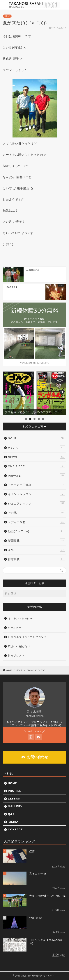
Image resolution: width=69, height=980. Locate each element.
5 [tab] (43, 419)
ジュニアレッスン (37, 503)
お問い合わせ (35, 757)
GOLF (7, 16)
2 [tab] (30, 419)
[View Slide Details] (34, 393)
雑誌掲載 (37, 559)
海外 (37, 550)
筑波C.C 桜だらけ (19, 647)
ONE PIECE (37, 466)
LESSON (14, 799)
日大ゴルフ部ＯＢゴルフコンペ (27, 637)
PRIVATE (37, 475)
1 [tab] (26, 419)
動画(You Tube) (37, 531)
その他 (37, 512)
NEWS (37, 457)
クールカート (16, 628)
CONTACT (15, 829)
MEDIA (37, 447)
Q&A (11, 814)
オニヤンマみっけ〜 (20, 619)
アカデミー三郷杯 (37, 484)
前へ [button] (7, 392)
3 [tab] (34, 419)
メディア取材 (37, 522)
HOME (13, 783)
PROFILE (15, 791)
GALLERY (15, 806)
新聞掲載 (37, 540)
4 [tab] (39, 419)
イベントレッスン (37, 494)
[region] (34, 393)
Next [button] (62, 392)
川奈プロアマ (16, 656)
